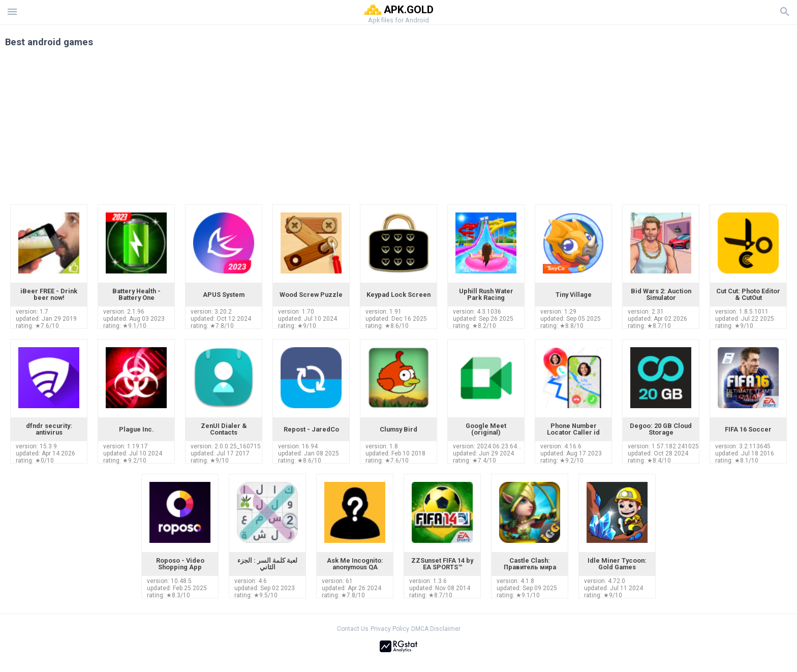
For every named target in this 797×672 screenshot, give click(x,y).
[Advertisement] (460, 128)
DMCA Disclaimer (436, 629)
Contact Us (353, 629)
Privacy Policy (390, 629)
